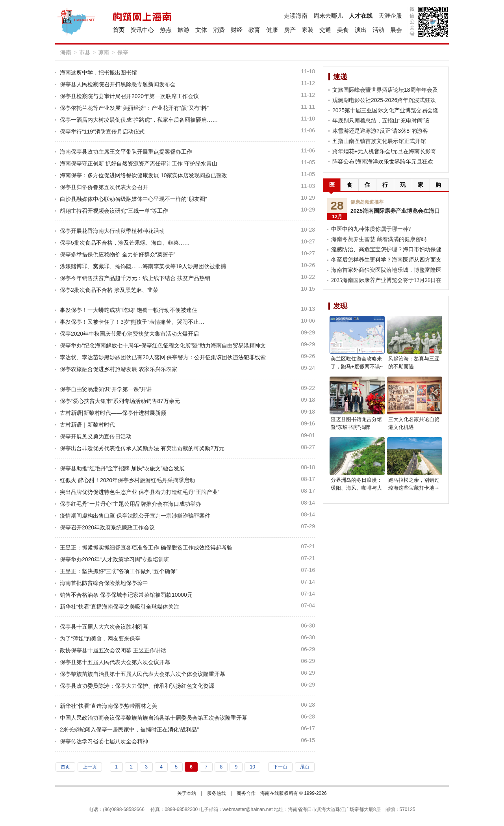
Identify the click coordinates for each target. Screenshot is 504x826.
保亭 (123, 52)
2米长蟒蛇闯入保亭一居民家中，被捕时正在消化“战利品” (129, 729)
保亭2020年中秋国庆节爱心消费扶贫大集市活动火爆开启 (129, 334)
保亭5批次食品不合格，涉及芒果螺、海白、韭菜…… (125, 243)
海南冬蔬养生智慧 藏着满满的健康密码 (379, 239)
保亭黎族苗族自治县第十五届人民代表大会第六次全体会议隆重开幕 (143, 674)
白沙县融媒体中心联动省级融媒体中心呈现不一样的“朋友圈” (133, 199)
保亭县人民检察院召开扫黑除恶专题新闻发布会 (118, 84)
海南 (66, 52)
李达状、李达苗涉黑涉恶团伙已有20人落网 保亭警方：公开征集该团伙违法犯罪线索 (163, 357)
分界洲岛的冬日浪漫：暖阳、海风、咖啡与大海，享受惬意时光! (356, 488)
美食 (343, 30)
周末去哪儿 (328, 16)
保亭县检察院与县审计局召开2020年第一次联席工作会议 (129, 96)
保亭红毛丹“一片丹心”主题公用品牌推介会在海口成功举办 (131, 504)
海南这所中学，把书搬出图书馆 (98, 72)
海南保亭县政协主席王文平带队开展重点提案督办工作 (126, 152)
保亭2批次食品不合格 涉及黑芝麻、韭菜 (109, 290)
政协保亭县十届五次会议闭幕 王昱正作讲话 (113, 650)
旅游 (183, 30)
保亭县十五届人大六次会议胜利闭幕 (104, 627)
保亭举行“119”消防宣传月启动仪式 (102, 132)
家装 (308, 30)
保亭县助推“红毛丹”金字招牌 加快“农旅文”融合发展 (122, 468)
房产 (290, 30)
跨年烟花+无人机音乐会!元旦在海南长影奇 (384, 151)
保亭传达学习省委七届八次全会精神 (104, 741)
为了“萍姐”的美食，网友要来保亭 (100, 639)
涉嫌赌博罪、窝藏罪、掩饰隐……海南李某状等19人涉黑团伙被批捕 (143, 266)
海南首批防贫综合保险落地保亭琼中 (104, 583)
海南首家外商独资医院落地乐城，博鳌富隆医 (386, 270)
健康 (272, 30)
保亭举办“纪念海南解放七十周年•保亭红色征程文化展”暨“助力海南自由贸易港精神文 (163, 345)
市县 (85, 52)
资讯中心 (142, 30)
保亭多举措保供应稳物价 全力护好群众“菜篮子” (118, 254)
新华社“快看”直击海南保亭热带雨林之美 (108, 706)
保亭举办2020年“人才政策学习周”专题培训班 (115, 559)
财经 (237, 30)
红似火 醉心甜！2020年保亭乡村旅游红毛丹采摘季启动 (127, 480)
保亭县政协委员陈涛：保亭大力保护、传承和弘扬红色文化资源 (137, 686)
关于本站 (187, 793)
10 (252, 767)
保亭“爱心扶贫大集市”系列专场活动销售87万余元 (120, 401)
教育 (254, 30)
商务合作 (246, 793)
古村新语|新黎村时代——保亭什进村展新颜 (113, 413)
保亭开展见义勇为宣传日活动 (96, 436)
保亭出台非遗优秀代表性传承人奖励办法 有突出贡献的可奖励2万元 (142, 448)
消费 (219, 30)
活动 (378, 30)
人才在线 (361, 16)
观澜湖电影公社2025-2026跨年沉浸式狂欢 (384, 100)
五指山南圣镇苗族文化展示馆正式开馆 (379, 141)
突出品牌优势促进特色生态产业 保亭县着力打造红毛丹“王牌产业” (140, 492)
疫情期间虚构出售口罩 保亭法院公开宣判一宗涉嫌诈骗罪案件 (135, 516)
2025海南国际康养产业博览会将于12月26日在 (386, 280)
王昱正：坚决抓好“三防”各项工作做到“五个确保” (119, 571)
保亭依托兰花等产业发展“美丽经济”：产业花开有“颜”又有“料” (134, 108)
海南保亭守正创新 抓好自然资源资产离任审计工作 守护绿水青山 (139, 163)
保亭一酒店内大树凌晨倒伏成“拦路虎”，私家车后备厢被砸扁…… (139, 120)
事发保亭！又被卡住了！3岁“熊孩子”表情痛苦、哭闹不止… (132, 322)
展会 (396, 30)
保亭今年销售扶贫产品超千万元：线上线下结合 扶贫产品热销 (135, 278)
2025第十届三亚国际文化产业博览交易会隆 (385, 110)
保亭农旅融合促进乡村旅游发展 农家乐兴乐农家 (119, 369)
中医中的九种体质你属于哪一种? (371, 229)
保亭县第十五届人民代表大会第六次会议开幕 (115, 662)
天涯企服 (390, 16)
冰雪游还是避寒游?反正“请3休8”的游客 (380, 131)
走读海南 (296, 16)
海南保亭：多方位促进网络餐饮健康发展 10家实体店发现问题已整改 (144, 175)
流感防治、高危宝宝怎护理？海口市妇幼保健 (386, 250)
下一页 (280, 767)
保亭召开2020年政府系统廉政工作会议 (107, 527)
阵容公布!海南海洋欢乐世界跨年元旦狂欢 (383, 161)
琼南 (104, 52)
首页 (119, 30)
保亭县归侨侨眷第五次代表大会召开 (104, 187)
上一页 (90, 767)
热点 (166, 30)
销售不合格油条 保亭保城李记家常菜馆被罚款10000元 (126, 595)
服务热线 (217, 793)
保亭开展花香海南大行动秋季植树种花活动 (112, 231)
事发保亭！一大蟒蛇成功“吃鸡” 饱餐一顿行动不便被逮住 (129, 310)
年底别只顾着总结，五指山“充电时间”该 (381, 121)
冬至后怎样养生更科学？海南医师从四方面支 (386, 260)
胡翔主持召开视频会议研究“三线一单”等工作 (114, 211)
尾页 (305, 767)
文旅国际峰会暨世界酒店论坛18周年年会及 (385, 90)
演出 (361, 30)
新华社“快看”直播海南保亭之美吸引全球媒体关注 (120, 607)
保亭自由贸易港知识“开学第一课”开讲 (106, 389)
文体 (201, 30)
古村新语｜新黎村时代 (87, 425)
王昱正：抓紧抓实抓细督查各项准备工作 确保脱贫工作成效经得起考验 (146, 548)
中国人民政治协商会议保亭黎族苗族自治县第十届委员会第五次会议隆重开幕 (154, 718)
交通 (325, 30)
